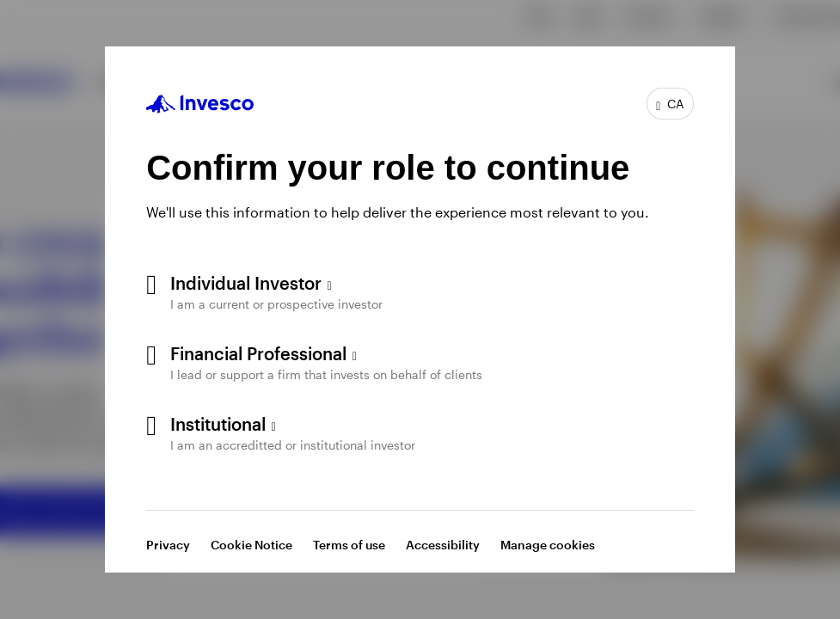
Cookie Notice (251, 545)
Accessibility (443, 545)
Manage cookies (548, 545)
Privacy (168, 545)
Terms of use (349, 545)
